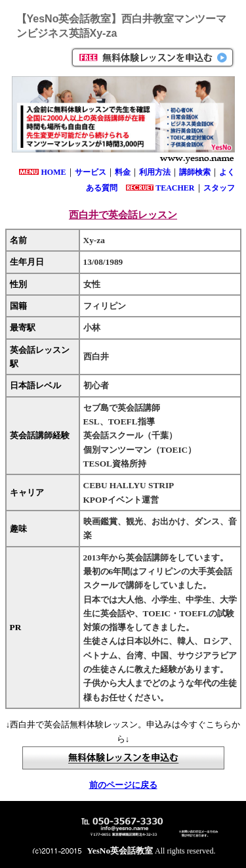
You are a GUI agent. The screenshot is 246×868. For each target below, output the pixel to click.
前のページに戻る (123, 785)
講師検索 (195, 172)
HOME (54, 172)
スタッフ (219, 188)
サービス (91, 172)
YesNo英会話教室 (120, 851)
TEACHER (175, 188)
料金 (123, 172)
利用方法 (155, 172)
